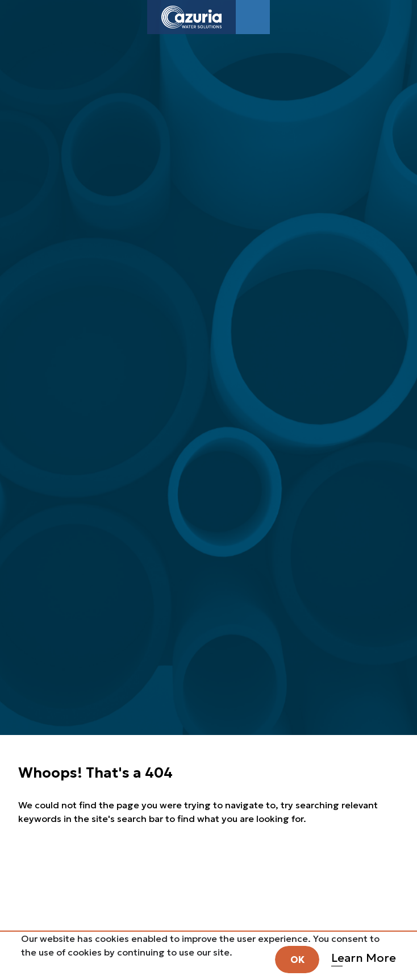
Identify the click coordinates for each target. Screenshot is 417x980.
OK (297, 960)
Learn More (364, 958)
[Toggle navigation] (253, 17)
